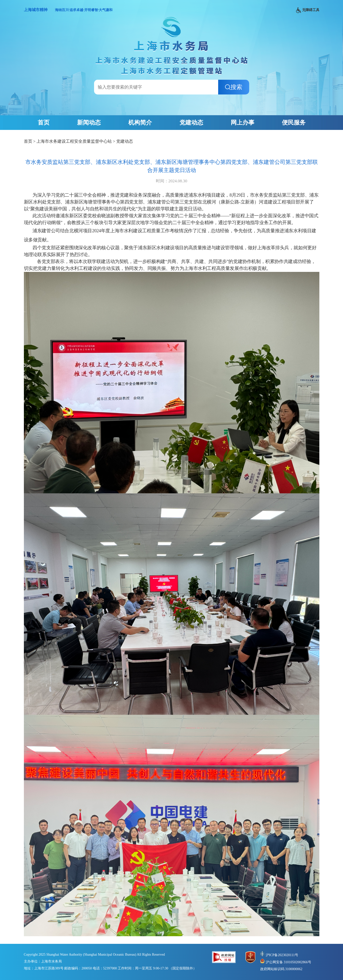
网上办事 (243, 123)
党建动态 (191, 123)
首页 (44, 123)
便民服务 (294, 123)
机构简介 (140, 123)
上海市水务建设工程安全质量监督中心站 (74, 141)
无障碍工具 (308, 10)
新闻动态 (89, 123)
